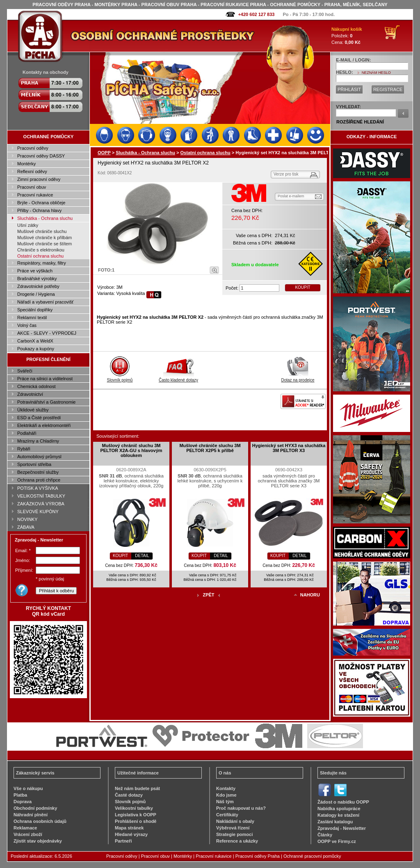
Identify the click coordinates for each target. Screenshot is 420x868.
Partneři (123, 841)
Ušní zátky (28, 225)
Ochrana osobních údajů (40, 821)
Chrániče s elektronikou (41, 250)
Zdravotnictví (30, 394)
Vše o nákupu (28, 788)
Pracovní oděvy (33, 148)
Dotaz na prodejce (298, 378)
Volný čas (27, 325)
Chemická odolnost (37, 386)
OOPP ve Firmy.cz (337, 841)
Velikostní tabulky (134, 808)
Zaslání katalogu (335, 822)
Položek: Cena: (347, 36)
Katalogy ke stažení (338, 815)
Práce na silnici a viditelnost (45, 379)
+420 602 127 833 (256, 14)
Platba (20, 795)
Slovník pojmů (120, 378)
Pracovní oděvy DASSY (41, 156)
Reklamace (25, 828)
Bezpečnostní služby (38, 472)
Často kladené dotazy (178, 378)
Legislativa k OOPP (136, 815)
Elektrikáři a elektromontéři (44, 425)
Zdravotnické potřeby (38, 286)
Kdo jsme (226, 795)
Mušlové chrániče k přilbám (45, 238)
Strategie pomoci (234, 834)
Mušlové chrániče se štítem (45, 244)
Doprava (23, 802)
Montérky (26, 164)
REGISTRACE (388, 89)
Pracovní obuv (32, 187)
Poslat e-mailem (291, 196)
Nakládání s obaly (235, 821)
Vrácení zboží (28, 834)
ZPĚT (208, 595)
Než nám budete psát (137, 788)
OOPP (104, 153)
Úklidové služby (33, 410)
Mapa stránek (129, 828)
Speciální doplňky (35, 310)
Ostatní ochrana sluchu (40, 256)
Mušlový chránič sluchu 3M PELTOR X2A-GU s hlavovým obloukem (131, 450)
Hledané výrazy (131, 834)
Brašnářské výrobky (37, 279)
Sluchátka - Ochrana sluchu (45, 218)
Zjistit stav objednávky (38, 841)
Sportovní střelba (34, 464)
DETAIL (142, 556)
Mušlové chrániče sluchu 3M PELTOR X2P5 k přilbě (210, 448)
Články (325, 835)
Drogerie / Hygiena (36, 294)
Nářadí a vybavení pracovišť (45, 302)
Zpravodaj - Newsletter (342, 828)
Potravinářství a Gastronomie (46, 402)
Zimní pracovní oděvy (39, 179)
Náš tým (225, 802)
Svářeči (25, 371)
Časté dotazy (129, 795)
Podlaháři (27, 433)
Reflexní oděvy (32, 171)
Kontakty (226, 788)
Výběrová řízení (233, 828)
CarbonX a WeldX (35, 341)
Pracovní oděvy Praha (258, 856)
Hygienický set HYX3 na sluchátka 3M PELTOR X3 (289, 448)
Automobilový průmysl (39, 457)
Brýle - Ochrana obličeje (41, 203)
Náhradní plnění (31, 815)
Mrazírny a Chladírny (38, 441)
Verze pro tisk (286, 174)
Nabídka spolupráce (339, 809)
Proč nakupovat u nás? (241, 808)
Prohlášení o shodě (136, 821)
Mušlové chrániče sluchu (42, 231)
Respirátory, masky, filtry (42, 263)
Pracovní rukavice (35, 195)
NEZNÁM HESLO (376, 73)
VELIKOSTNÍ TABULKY (41, 496)
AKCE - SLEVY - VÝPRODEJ (47, 333)
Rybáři (24, 449)
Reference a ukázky (237, 841)
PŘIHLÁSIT (349, 89)
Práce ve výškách (35, 271)
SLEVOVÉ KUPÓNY (38, 512)
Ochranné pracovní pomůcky (312, 856)
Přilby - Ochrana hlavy (39, 210)
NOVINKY (27, 519)
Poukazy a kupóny (36, 349)
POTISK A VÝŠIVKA (38, 488)
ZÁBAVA (26, 527)
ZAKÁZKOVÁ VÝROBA (41, 504)
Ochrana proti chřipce (39, 480)
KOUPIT (302, 287)
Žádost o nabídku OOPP (343, 802)
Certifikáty (227, 815)
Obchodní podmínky (35, 808)
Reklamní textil (32, 318)
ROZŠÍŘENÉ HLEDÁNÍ (360, 122)
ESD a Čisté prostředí (39, 418)
